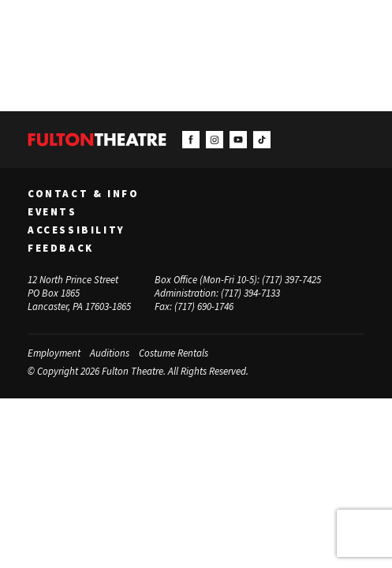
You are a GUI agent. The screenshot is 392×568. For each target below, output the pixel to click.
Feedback (61, 248)
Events (52, 212)
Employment (54, 353)
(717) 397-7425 (291, 280)
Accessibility (77, 230)
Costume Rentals (174, 353)
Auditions (110, 353)
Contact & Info (83, 194)
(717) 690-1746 (204, 306)
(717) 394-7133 (250, 293)
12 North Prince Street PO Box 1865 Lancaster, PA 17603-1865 (79, 293)
